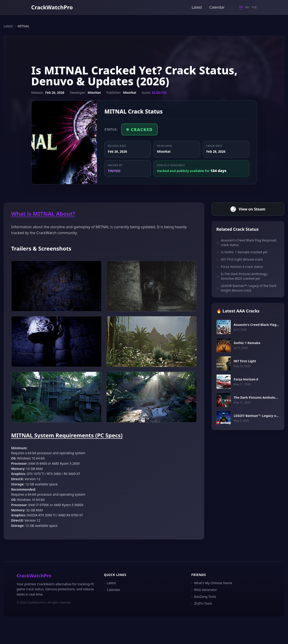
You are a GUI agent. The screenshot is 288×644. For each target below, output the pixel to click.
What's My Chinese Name (212, 583)
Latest (197, 7)
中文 (254, 7)
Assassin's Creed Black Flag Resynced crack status (246, 242)
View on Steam (248, 209)
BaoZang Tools (204, 597)
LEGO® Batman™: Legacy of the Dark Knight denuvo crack (246, 288)
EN (241, 7)
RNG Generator (204, 590)
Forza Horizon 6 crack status (240, 267)
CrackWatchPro (52, 7)
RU (247, 7)
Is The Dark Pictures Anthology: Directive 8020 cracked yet (242, 276)
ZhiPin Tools (202, 603)
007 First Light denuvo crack (240, 259)
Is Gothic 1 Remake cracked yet (242, 252)
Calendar (217, 7)
